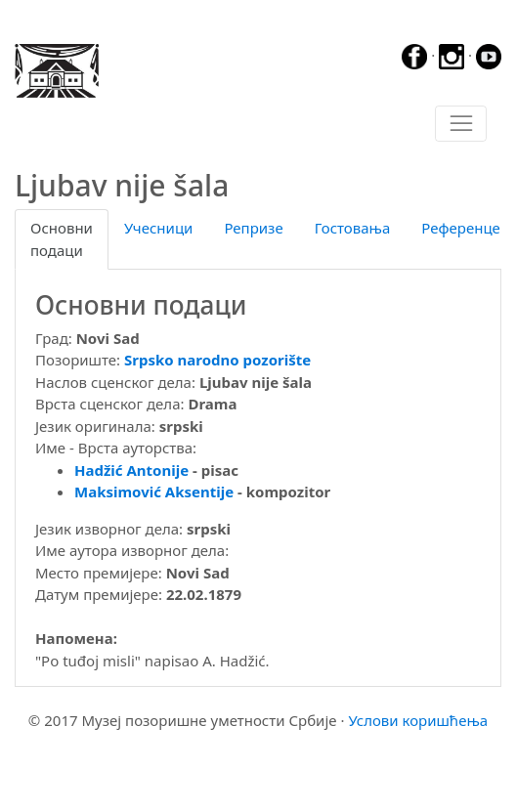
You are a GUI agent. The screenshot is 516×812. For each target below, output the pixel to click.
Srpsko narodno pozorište (217, 360)
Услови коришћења (418, 720)
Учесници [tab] (158, 228)
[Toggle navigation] (461, 124)
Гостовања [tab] (353, 228)
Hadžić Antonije (131, 470)
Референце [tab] (461, 228)
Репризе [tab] (253, 228)
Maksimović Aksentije (154, 491)
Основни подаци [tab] (62, 239)
